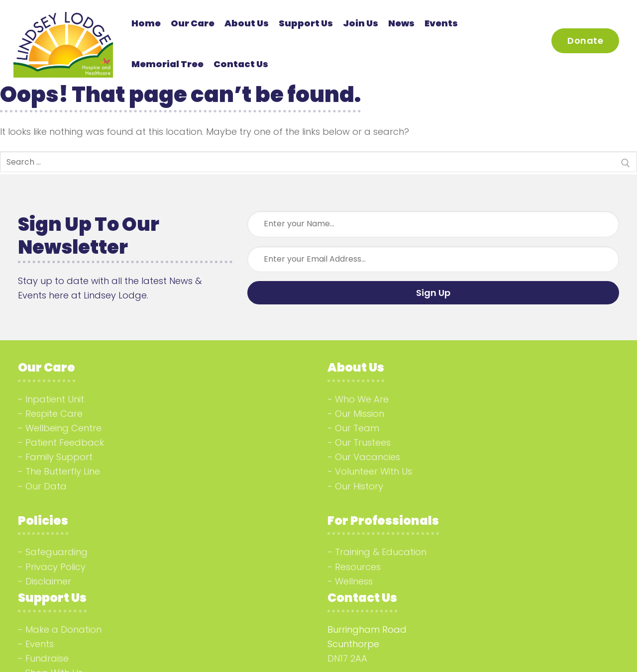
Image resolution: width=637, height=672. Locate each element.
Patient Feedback (65, 442)
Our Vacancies (368, 457)
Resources (358, 567)
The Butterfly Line (63, 471)
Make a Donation (63, 629)
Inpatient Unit (55, 399)
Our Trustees (363, 442)
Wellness (354, 581)
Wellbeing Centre (63, 428)
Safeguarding (56, 552)
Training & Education (381, 552)
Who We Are (362, 399)
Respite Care (54, 414)
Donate (585, 41)
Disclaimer (48, 581)
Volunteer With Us (373, 471)
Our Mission (360, 414)
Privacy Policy (55, 567)
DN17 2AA (347, 658)
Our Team (357, 428)
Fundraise (47, 658)
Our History (359, 486)
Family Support (59, 457)
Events (40, 644)
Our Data (46, 486)
